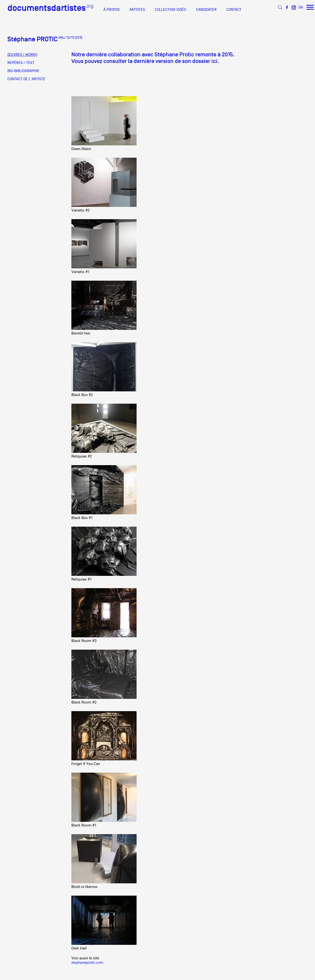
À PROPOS (111, 10)
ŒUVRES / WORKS (22, 55)
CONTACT (234, 10)
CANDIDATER (206, 10)
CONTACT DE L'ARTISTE (26, 79)
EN (301, 7)
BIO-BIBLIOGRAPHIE (23, 71)
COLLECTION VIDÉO (170, 10)
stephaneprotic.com (87, 962)
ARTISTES (137, 10)
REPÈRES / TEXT (21, 63)
